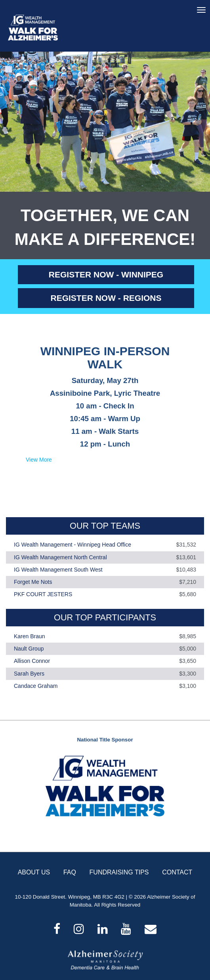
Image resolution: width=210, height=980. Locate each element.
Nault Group (29, 649)
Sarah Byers (29, 674)
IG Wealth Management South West (58, 570)
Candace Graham (36, 686)
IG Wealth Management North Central (60, 557)
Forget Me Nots (33, 582)
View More (39, 460)
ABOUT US (34, 872)
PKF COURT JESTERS (43, 595)
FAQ (70, 872)
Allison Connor (32, 661)
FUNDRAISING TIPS (119, 872)
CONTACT (177, 872)
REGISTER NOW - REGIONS (106, 298)
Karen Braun (30, 636)
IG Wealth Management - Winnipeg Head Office (73, 545)
